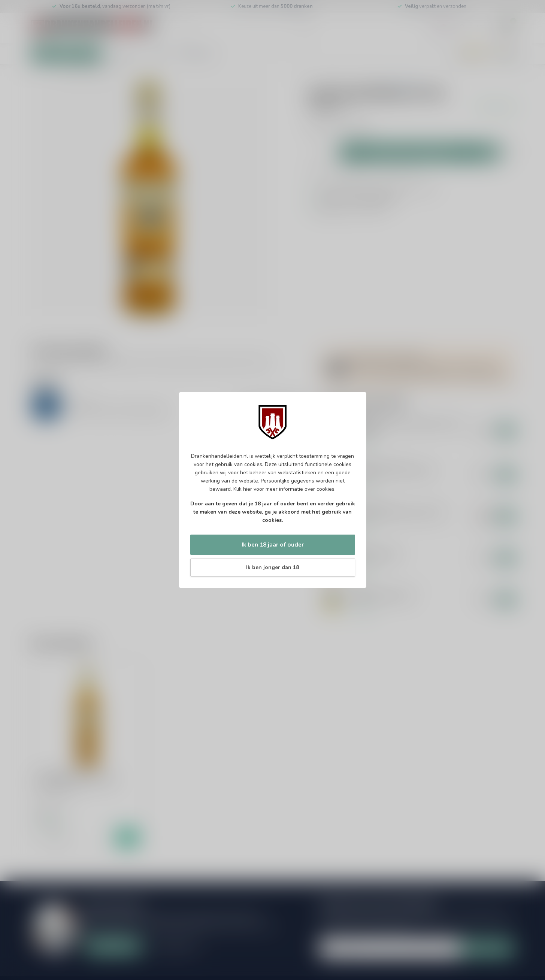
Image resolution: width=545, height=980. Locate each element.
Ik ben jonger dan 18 (272, 567)
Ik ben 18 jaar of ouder (273, 545)
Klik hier (243, 489)
